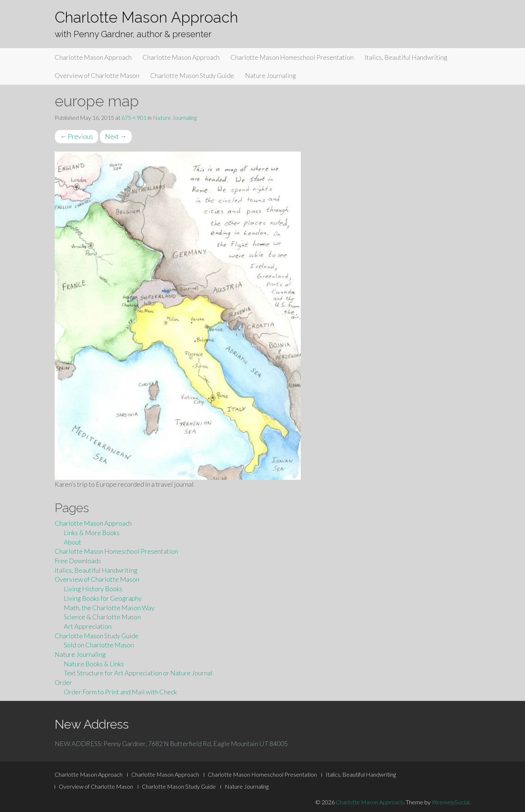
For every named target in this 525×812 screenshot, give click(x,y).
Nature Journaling (271, 75)
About (73, 542)
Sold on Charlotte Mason (99, 645)
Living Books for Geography (103, 598)
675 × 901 (134, 117)
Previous (77, 136)
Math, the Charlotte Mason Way (109, 608)
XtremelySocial (450, 802)
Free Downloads (78, 561)
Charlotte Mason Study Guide (192, 75)
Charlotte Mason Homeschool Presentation (292, 57)
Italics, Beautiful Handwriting (406, 57)
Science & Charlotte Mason (102, 617)
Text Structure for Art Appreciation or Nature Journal (138, 673)
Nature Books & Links (94, 664)
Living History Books (93, 589)
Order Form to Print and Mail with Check (120, 692)
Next (116, 136)
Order (63, 682)
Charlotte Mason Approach (146, 17)
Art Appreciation (88, 626)
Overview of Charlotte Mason (97, 75)
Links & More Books (92, 533)
